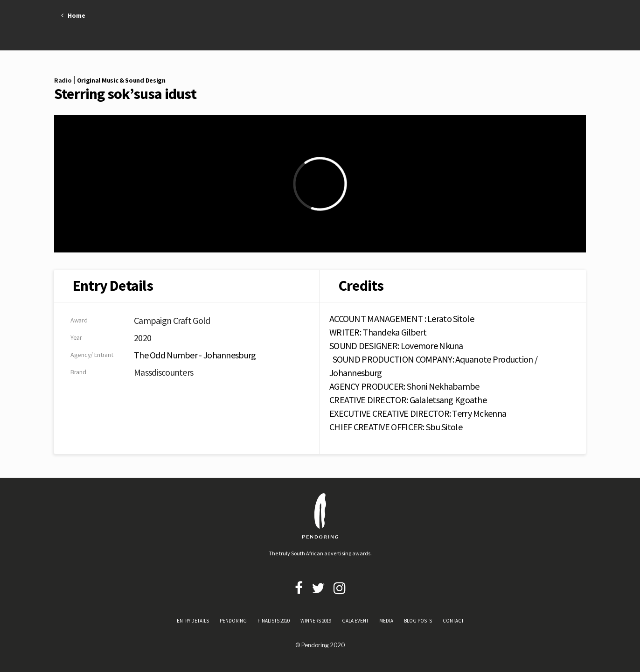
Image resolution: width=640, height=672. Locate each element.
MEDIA (386, 621)
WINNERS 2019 (316, 621)
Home (73, 15)
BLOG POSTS (418, 621)
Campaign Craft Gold (172, 320)
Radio (63, 80)
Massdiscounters (163, 372)
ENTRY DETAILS (193, 621)
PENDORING (233, 621)
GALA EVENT (355, 621)
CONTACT (453, 621)
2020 (143, 338)
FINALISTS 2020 (274, 621)
